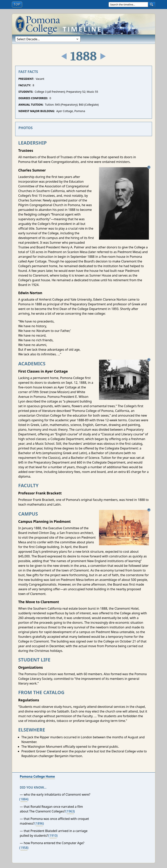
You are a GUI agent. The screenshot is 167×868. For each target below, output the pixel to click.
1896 (39, 823)
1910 (53, 836)
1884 (24, 799)
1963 (70, 811)
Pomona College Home (37, 776)
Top (18, 4)
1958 (24, 848)
